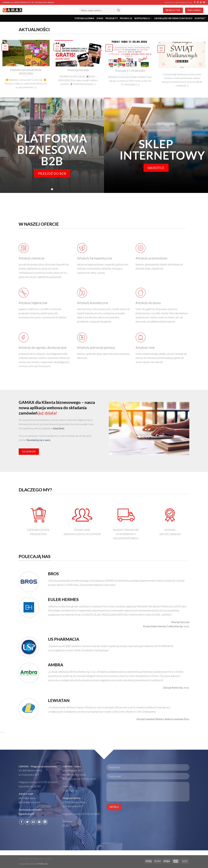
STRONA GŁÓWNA (84, 18)
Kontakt (200, 18)
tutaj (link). (59, 428)
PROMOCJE (126, 18)
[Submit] (118, 10)
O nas (100, 18)
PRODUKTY (112, 18)
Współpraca (143, 18)
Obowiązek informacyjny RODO (173, 18)
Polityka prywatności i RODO (36, 859)
